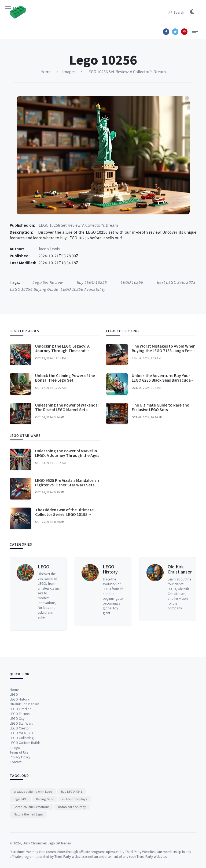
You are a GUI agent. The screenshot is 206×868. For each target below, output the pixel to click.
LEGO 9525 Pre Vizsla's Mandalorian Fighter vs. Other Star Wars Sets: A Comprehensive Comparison (67, 552)
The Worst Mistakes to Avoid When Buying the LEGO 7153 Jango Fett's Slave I (164, 418)
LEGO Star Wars (21, 788)
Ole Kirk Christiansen (180, 635)
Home (14, 754)
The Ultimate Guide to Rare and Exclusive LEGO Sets (161, 474)
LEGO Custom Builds (25, 807)
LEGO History (110, 635)
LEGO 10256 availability (83, 289)
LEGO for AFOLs (21, 798)
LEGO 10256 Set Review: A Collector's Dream (78, 225)
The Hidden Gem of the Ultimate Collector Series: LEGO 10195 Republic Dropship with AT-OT (64, 581)
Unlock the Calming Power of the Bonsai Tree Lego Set (65, 445)
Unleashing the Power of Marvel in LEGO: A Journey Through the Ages (67, 520)
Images (15, 812)
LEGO (44, 632)
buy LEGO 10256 (92, 282)
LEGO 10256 (132, 282)
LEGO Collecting (22, 802)
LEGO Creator (20, 793)
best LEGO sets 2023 (176, 282)
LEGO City (17, 783)
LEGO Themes (20, 778)
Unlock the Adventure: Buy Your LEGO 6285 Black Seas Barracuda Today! (161, 447)
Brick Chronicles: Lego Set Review (47, 864)
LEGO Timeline (20, 774)
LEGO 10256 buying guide (34, 289)
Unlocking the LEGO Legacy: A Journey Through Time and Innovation (62, 418)
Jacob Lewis (49, 249)
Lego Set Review (47, 282)
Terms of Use (19, 817)
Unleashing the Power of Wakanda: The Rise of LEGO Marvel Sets (67, 474)
